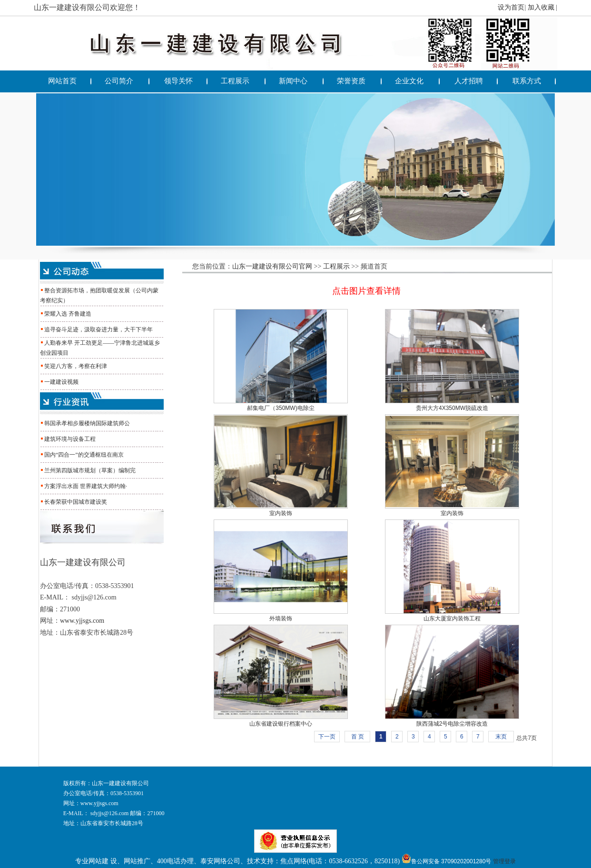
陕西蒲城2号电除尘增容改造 (452, 724)
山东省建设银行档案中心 (281, 724)
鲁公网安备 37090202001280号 (447, 861)
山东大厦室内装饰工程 (452, 619)
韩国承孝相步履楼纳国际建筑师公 (87, 423)
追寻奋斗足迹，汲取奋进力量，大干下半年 (98, 329)
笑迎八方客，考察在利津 (76, 366)
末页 (501, 737)
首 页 (358, 737)
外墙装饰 (281, 619)
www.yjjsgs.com (82, 621)
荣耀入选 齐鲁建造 (68, 314)
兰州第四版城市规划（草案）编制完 (90, 470)
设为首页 (511, 7)
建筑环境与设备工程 (70, 439)
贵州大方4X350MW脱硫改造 (452, 408)
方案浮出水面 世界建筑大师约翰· (86, 486)
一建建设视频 (61, 382)
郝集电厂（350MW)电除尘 (281, 408)
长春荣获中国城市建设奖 (76, 502)
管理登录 (504, 861)
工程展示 (336, 266)
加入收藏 (541, 7)
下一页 (327, 737)
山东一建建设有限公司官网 (272, 266)
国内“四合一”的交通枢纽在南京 (84, 455)
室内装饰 (281, 513)
